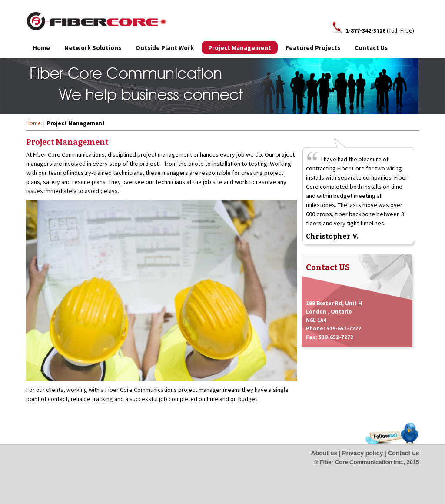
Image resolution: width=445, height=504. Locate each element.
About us (324, 453)
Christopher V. (332, 236)
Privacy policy (362, 453)
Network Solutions (93, 48)
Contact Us (371, 48)
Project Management (240, 48)
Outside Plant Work (165, 48)
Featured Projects (313, 48)
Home (41, 48)
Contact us (403, 453)
